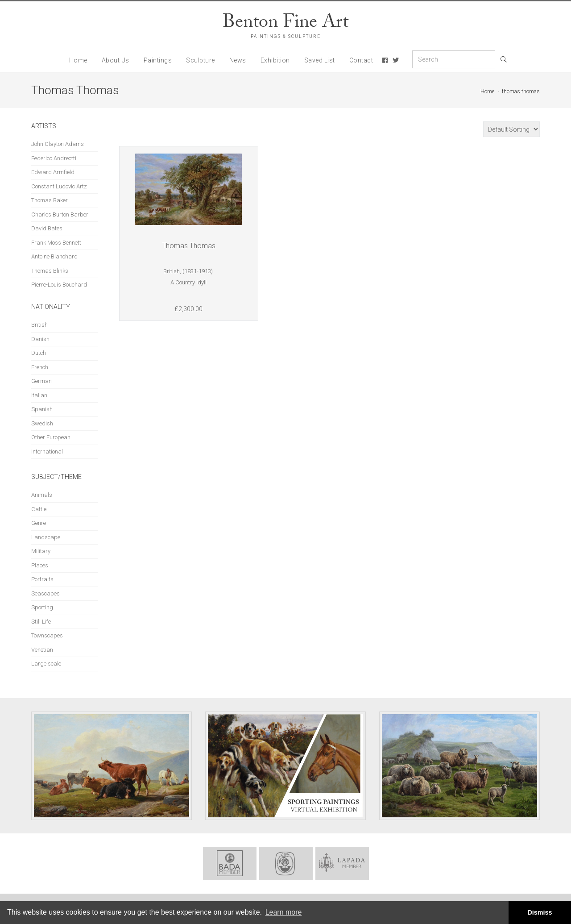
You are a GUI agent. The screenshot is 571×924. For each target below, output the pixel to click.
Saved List (320, 60)
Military (41, 551)
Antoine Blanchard (54, 256)
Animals (42, 495)
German (41, 381)
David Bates (47, 228)
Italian (39, 395)
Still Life (41, 622)
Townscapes (47, 635)
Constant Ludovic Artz (59, 186)
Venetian (42, 650)
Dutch (39, 353)
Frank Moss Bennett (56, 243)
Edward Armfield (53, 172)
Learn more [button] (284, 912)
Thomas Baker (50, 200)
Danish (40, 339)
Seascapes (46, 593)
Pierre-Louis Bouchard (59, 285)
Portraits (42, 579)
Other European (51, 437)
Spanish (42, 409)
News (238, 60)
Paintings (158, 60)
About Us (116, 60)
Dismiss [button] (540, 912)
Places (40, 565)
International (47, 452)
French (40, 367)
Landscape (46, 537)
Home (78, 60)
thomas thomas (521, 92)
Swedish (42, 423)
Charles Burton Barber (60, 214)
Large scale (46, 664)
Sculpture (201, 60)
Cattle (39, 509)
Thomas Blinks (50, 271)
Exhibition (275, 60)
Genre (39, 523)
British (39, 325)
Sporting (42, 607)
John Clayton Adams (58, 144)
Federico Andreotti (54, 158)
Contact (361, 60)
